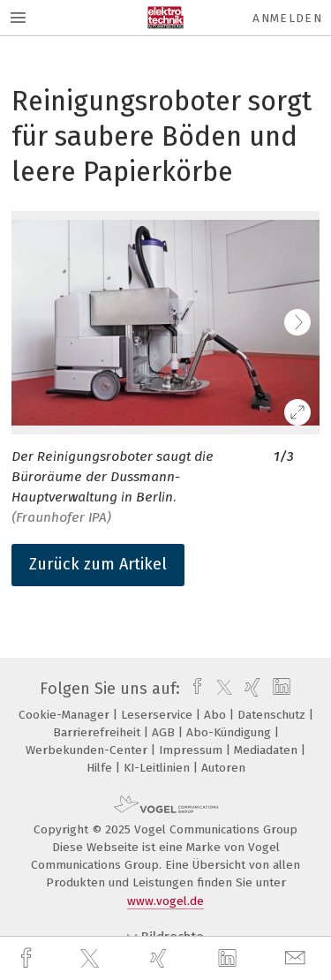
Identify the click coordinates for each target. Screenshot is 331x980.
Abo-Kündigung (230, 732)
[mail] (297, 958)
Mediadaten (267, 750)
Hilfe (101, 768)
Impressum (192, 750)
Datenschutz (273, 715)
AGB (165, 732)
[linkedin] (229, 959)
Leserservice (158, 715)
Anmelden (287, 18)
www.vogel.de (165, 901)
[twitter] (92, 959)
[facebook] (28, 958)
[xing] (161, 958)
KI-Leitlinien (158, 768)
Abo (217, 715)
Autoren (223, 768)
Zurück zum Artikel (98, 564)
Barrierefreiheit (98, 732)
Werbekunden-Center (88, 750)
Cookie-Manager (66, 715)
